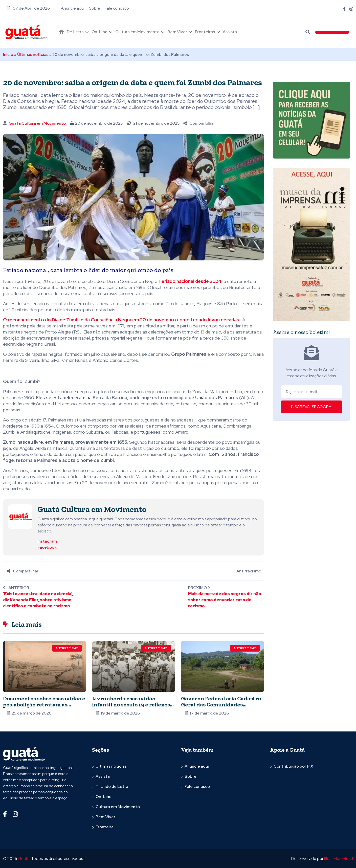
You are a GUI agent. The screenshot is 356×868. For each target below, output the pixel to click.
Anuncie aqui (73, 8)
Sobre (95, 8)
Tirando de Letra (112, 786)
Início (8, 54)
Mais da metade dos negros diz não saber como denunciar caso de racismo (225, 600)
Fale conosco (117, 8)
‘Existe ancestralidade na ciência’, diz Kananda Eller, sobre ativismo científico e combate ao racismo (38, 600)
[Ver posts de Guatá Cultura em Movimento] (20, 516)
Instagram (47, 541)
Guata (24, 859)
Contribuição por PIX (293, 766)
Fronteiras (205, 32)
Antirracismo (249, 571)
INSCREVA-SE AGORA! (312, 407)
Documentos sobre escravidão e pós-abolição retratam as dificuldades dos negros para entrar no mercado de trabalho (44, 708)
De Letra (75, 32)
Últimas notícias (33, 54)
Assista (230, 32)
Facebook (47, 547)
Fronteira (105, 827)
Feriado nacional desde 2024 (190, 281)
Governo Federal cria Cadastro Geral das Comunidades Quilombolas (221, 705)
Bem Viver (177, 32)
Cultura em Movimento (137, 32)
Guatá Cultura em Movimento (37, 123)
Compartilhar (199, 123)
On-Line (99, 32)
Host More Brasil (339, 859)
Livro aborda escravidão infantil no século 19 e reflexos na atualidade (131, 705)
